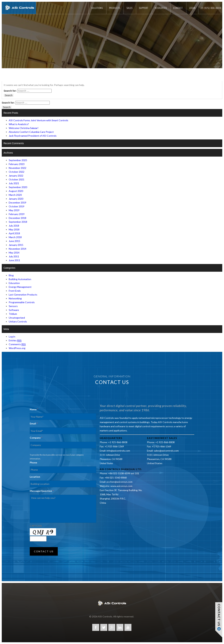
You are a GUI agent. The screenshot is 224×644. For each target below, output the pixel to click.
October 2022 (17, 172)
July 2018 (14, 226)
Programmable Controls (22, 302)
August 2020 (16, 191)
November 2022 (17, 168)
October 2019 (17, 206)
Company (36, 438)
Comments (17, 344)
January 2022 (16, 176)
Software (14, 310)
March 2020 (15, 195)
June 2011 (14, 260)
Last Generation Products (23, 295)
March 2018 (15, 237)
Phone (33, 462)
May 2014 (14, 253)
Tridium (13, 314)
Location (35, 477)
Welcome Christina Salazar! (24, 128)
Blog (11, 275)
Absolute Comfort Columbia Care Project (31, 132)
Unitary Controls (18, 321)
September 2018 (18, 222)
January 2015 (16, 245)
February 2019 (17, 214)
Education (14, 283)
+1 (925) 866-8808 (211, 8)
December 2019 (17, 203)
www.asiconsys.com (121, 486)
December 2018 (17, 218)
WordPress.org (17, 348)
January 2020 (16, 199)
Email (34, 423)
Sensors (13, 306)
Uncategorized (17, 318)
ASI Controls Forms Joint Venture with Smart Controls (38, 120)
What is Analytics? (19, 124)
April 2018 (14, 233)
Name (34, 409)
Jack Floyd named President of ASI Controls (33, 136)
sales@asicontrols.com (166, 451)
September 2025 (18, 160)
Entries (15, 340)
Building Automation (20, 279)
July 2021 (14, 183)
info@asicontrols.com (118, 451)
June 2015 (14, 241)
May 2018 (14, 229)
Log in (12, 337)
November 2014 (17, 249)
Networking (15, 298)
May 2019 (14, 210)
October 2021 (17, 179)
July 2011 (14, 256)
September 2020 (18, 187)
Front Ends (15, 291)
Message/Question (42, 491)
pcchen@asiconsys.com (120, 482)
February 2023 (17, 164)
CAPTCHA (36, 526)
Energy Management (20, 287)
